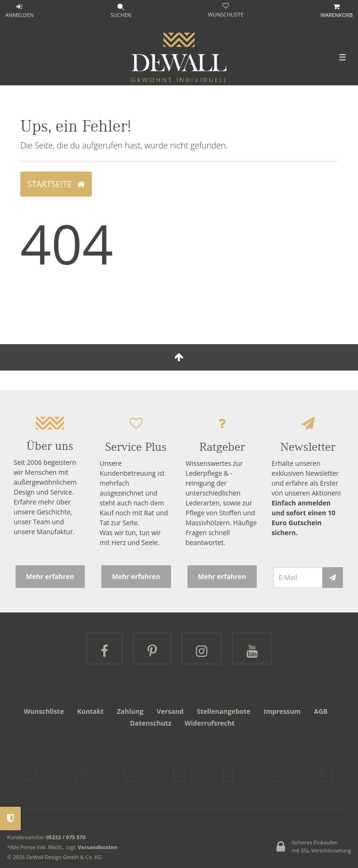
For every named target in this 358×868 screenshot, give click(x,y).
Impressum (282, 711)
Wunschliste (44, 711)
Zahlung (130, 711)
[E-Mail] (298, 578)
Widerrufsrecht (210, 723)
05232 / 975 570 (66, 837)
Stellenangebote (224, 711)
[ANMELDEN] (20, 11)
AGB (321, 711)
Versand (170, 711)
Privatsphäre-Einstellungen (10, 818)
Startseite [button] (56, 184)
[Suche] (121, 11)
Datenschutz (151, 723)
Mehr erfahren (50, 576)
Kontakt (90, 711)
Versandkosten (98, 847)
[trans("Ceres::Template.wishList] (226, 11)
